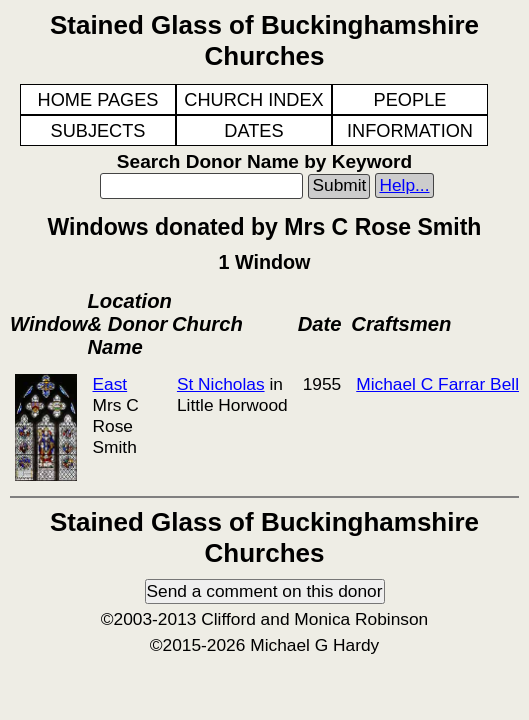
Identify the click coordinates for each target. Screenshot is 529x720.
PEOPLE (410, 100)
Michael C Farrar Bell (437, 384)
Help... (404, 185)
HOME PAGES (98, 100)
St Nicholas (221, 384)
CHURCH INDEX (253, 100)
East (109, 384)
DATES (253, 131)
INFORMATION (410, 131)
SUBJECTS (98, 131)
